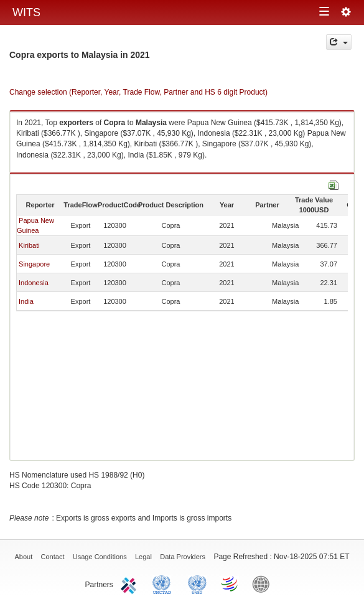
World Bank (264, 583)
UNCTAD (164, 583)
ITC (131, 583)
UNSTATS (197, 583)
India (26, 301)
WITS (26, 12)
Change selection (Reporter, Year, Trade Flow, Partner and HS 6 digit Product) (138, 92)
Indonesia (34, 283)
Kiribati (29, 245)
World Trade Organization (230, 583)
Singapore (34, 264)
